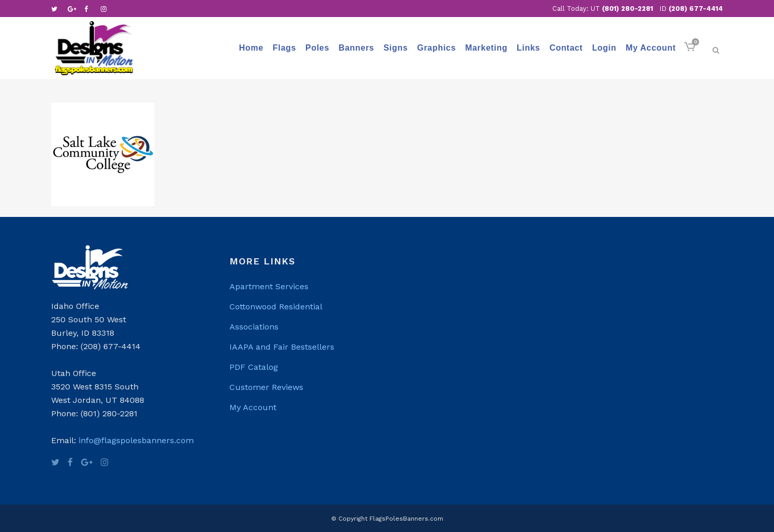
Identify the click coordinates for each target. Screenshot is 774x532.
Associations (254, 327)
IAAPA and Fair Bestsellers (282, 347)
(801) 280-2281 (628, 9)
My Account (253, 407)
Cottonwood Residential (276, 307)
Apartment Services (269, 286)
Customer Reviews (266, 387)
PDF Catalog (254, 367)
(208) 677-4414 (696, 9)
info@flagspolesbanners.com (136, 440)
